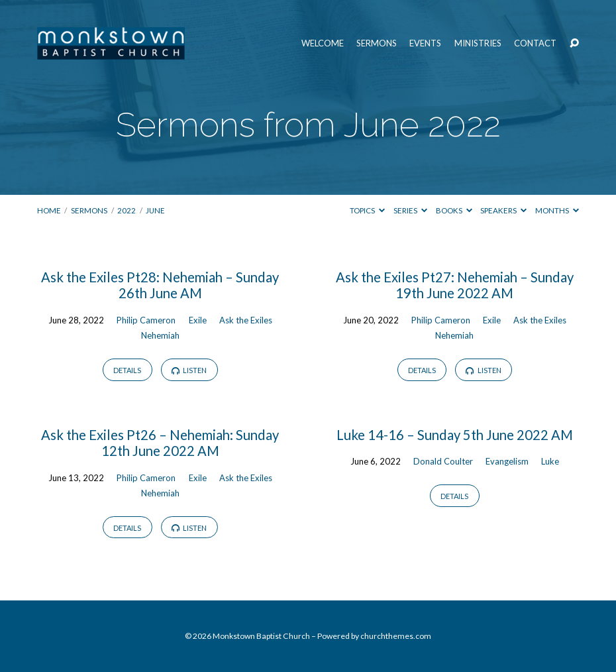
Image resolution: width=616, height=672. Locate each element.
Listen (189, 370)
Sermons (377, 43)
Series (410, 210)
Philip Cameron (146, 320)
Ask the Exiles (246, 320)
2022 (127, 210)
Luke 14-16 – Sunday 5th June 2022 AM (455, 435)
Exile (198, 320)
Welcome (323, 43)
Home (49, 210)
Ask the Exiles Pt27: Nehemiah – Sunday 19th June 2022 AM (455, 285)
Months (557, 210)
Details (127, 370)
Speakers (503, 210)
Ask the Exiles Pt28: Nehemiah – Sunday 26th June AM (160, 285)
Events (425, 43)
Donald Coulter (443, 461)
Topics (367, 210)
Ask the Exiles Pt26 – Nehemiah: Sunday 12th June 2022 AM (160, 443)
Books (454, 210)
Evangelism (507, 461)
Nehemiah (160, 335)
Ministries (478, 43)
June (155, 210)
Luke (550, 461)
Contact (535, 43)
